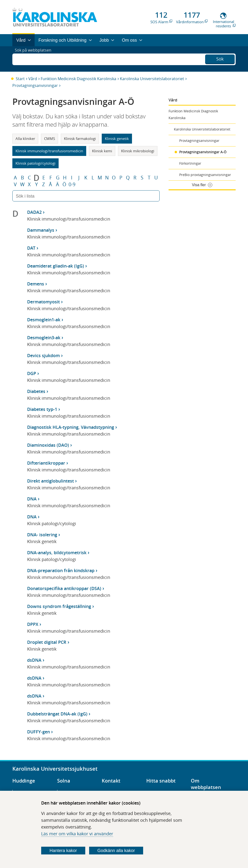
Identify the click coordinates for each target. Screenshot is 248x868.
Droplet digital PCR (47, 642)
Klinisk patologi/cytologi (35, 163)
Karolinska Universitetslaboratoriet (152, 79)
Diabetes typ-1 (42, 409)
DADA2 (34, 212)
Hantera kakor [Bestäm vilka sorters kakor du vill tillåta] (63, 851)
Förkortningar (190, 163)
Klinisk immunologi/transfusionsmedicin (49, 151)
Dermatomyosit (43, 302)
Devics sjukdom (43, 355)
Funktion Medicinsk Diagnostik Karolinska (78, 79)
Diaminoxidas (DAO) (48, 445)
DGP (32, 373)
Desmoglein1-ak (44, 320)
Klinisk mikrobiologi (138, 151)
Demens (36, 284)
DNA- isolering (42, 535)
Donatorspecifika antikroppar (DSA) (64, 588)
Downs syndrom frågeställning (59, 606)
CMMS (50, 138)
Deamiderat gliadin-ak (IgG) (56, 266)
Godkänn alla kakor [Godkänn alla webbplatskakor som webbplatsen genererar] (116, 851)
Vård (33, 79)
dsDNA (34, 660)
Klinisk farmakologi (80, 138)
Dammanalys (41, 230)
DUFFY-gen (39, 732)
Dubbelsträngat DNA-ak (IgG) (57, 714)
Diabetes (36, 391)
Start (20, 79)
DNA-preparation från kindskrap (61, 570)
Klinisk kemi (102, 151)
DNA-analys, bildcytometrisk (57, 553)
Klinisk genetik (117, 138)
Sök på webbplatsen (35, 59)
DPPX (33, 624)
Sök (220, 58)
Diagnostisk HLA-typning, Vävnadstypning (71, 427)
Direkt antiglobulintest (50, 481)
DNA (32, 499)
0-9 (72, 184)
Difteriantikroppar (46, 463)
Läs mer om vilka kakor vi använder (77, 834)
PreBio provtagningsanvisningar (205, 175)
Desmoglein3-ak (44, 338)
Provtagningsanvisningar (35, 85)
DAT (31, 248)
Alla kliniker (25, 138)
